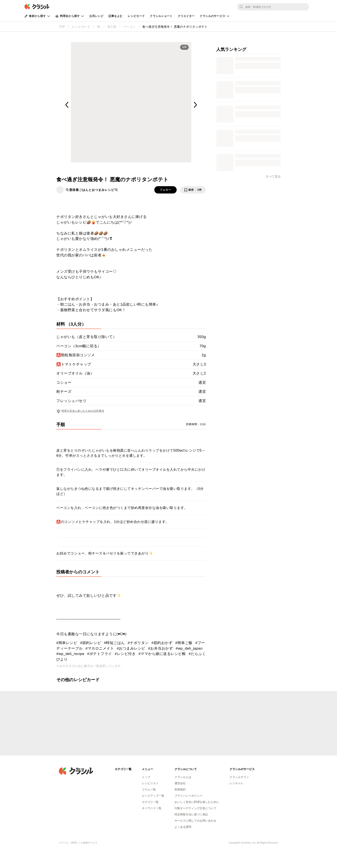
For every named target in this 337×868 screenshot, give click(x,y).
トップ (146, 777)
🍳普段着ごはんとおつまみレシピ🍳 (92, 190)
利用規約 (180, 790)
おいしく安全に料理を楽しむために (197, 802)
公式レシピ (96, 16)
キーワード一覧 (152, 808)
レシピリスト (150, 783)
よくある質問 (183, 827)
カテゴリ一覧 (150, 802)
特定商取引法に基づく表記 (191, 814)
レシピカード (136, 16)
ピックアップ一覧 (153, 796)
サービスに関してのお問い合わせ (195, 821)
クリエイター (186, 16)
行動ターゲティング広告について (195, 808)
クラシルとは (183, 777)
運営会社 (180, 783)
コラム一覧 (149, 790)
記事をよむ (116, 16)
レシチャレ (237, 783)
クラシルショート (161, 16)
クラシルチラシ (239, 777)
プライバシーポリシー (188, 796)
